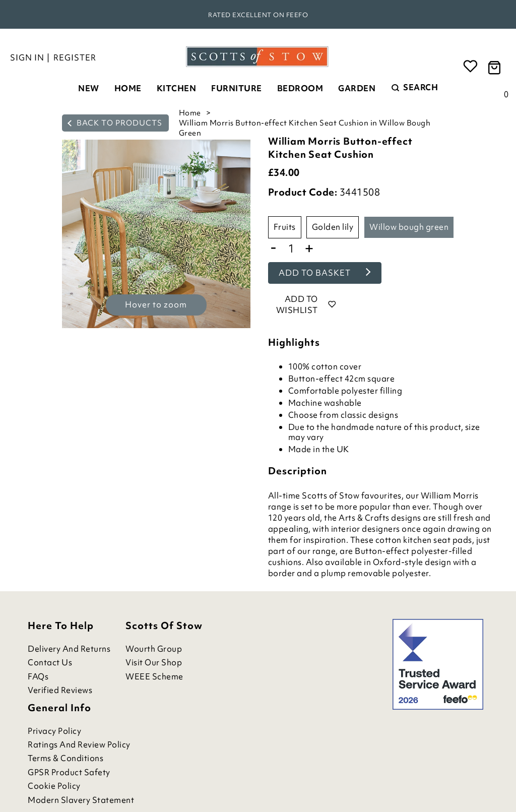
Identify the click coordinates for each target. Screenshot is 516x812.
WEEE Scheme (154, 677)
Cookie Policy (54, 786)
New (89, 88)
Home (128, 88)
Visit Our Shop (154, 663)
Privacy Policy (54, 731)
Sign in (27, 57)
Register (75, 57)
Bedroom (300, 88)
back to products (115, 123)
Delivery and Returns (69, 649)
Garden (357, 88)
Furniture (237, 88)
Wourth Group (154, 649)
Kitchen (177, 88)
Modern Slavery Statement (81, 800)
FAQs (38, 677)
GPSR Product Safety (69, 772)
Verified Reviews (60, 690)
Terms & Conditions (66, 758)
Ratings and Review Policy (79, 745)
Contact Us (50, 663)
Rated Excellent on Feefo (258, 15)
